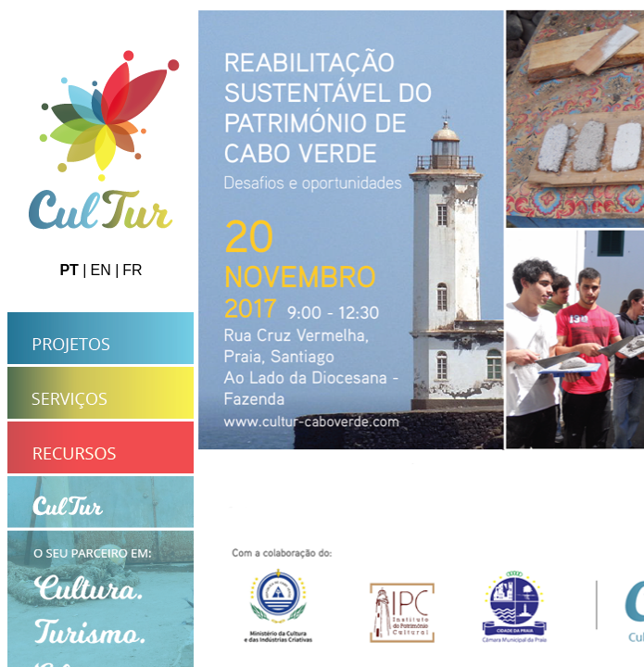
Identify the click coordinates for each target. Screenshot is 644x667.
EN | (104, 270)
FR (132, 270)
